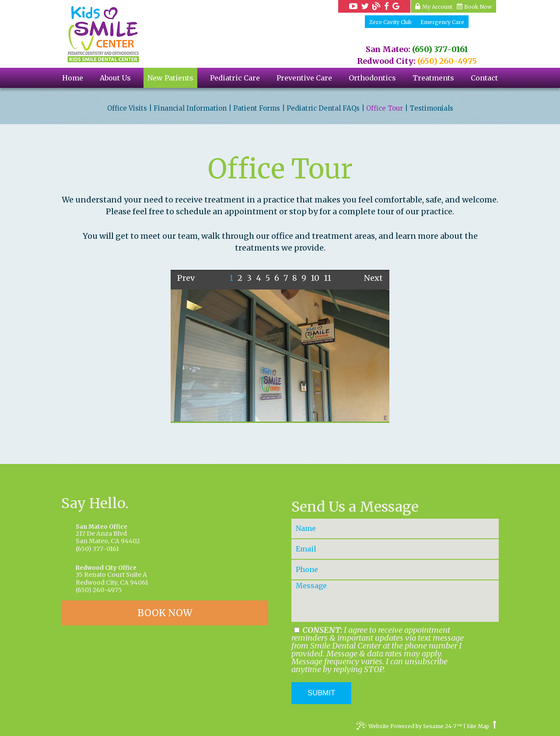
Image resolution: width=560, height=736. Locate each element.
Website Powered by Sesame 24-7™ (409, 727)
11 (327, 278)
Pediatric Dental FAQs (323, 108)
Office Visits (127, 108)
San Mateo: (388, 49)
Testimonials (431, 108)
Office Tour (385, 108)
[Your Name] (395, 528)
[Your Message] (395, 601)
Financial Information (190, 108)
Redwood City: (386, 61)
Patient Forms (257, 108)
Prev (186, 278)
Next (373, 278)
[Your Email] (395, 549)
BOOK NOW (165, 613)
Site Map (478, 726)
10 (315, 278)
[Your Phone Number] (395, 570)
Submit (321, 693)
